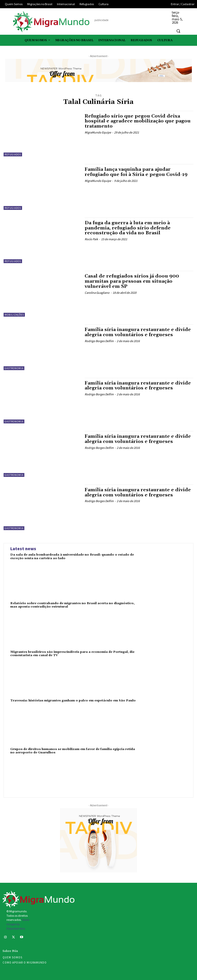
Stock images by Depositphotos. (18, 924)
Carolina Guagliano (97, 293)
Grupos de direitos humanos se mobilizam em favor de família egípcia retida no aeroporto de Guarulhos (73, 751)
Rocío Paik (91, 239)
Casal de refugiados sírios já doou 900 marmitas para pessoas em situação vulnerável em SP (132, 281)
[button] (178, 31)
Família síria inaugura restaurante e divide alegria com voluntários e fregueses (138, 332)
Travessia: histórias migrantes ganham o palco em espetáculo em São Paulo (73, 701)
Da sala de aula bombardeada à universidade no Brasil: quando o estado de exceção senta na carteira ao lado (72, 556)
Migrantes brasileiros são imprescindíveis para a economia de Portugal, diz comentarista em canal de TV (72, 654)
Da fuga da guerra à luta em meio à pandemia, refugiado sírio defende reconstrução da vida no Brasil (128, 228)
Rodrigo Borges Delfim (99, 341)
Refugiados (13, 154)
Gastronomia (14, 368)
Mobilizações (14, 315)
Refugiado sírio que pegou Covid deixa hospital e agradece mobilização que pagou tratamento (138, 121)
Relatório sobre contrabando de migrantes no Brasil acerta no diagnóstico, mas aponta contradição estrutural (72, 605)
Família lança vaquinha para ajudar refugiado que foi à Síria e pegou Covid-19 (136, 172)
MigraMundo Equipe (98, 132)
